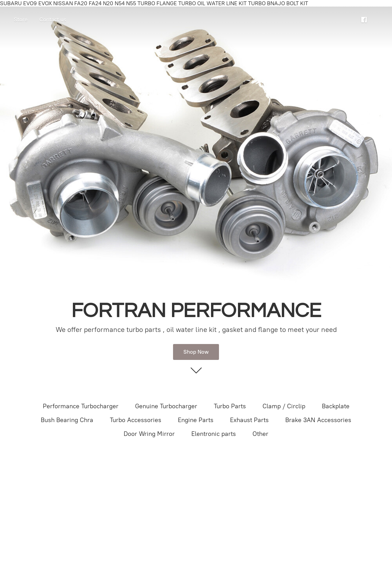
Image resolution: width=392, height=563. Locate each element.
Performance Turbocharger (81, 406)
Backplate (336, 406)
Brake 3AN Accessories (318, 420)
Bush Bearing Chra (67, 420)
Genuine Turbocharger (166, 406)
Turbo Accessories (136, 420)
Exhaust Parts (249, 420)
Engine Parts (196, 420)
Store (21, 20)
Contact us (53, 20)
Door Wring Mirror (149, 434)
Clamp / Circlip (284, 406)
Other (260, 434)
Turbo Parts (230, 406)
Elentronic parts (214, 434)
